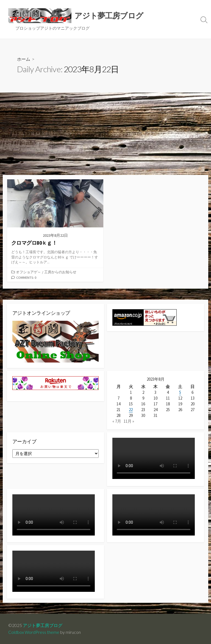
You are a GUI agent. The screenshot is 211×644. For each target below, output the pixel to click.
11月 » (129, 421)
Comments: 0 (26, 277)
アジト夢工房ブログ (43, 625)
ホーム (24, 59)
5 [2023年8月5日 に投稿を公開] (180, 392)
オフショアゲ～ (28, 272)
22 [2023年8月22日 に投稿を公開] (131, 410)
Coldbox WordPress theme (34, 632)
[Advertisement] (105, 134)
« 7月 (117, 421)
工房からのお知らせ (60, 272)
